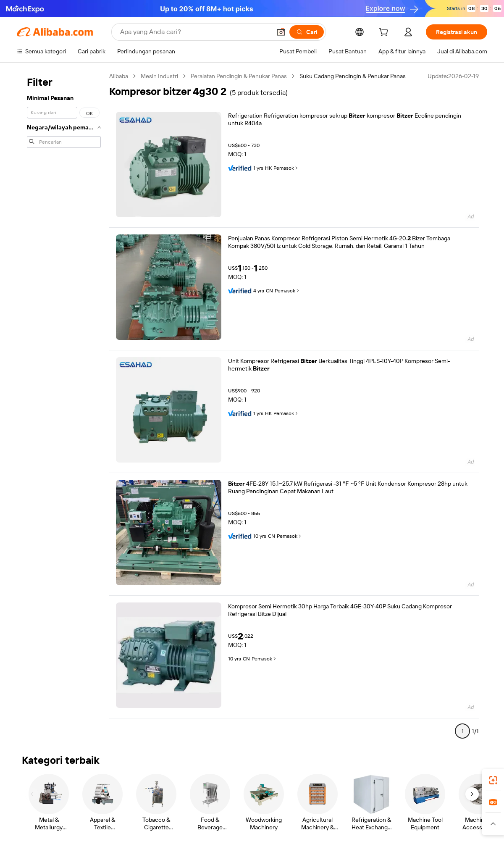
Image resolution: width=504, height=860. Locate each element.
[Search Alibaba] (195, 32)
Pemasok (286, 168)
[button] (281, 32)
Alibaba (119, 76)
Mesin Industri (159, 76)
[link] (493, 780)
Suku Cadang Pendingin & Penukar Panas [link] (353, 76)
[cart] (385, 33)
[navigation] (64, 407)
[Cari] (307, 32)
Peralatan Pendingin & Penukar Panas (239, 76)
